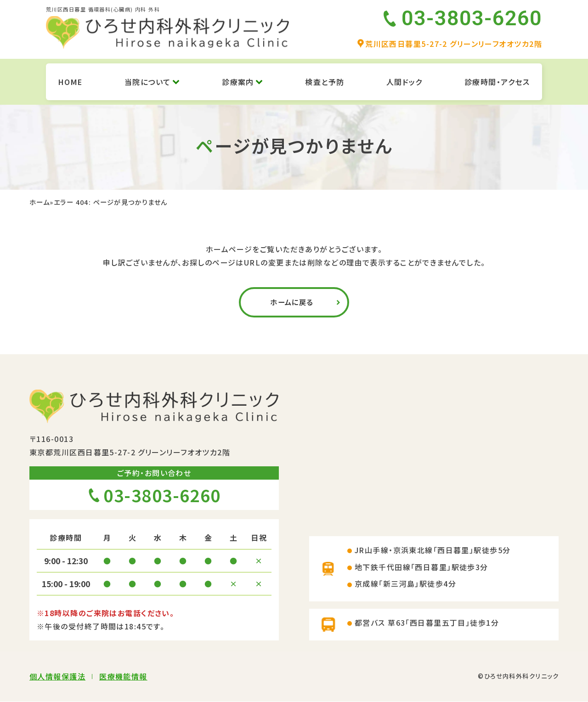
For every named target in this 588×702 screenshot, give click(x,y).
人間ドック (404, 82)
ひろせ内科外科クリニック (521, 677)
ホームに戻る (292, 302)
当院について (152, 82)
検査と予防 (325, 82)
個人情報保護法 (57, 677)
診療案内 (243, 82)
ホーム (40, 202)
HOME (71, 82)
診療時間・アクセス (497, 82)
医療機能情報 (123, 677)
